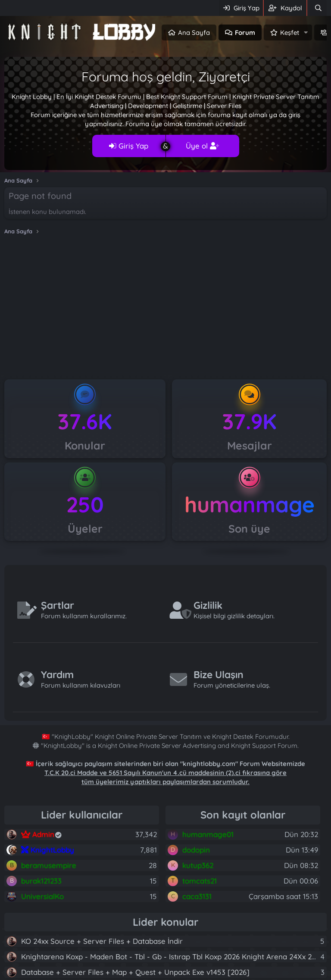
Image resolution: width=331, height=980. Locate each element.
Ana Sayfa (194, 33)
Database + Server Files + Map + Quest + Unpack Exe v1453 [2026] (135, 972)
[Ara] (318, 8)
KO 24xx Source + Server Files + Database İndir (102, 941)
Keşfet (290, 33)
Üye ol (202, 146)
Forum (245, 33)
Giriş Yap (129, 146)
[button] (306, 33)
